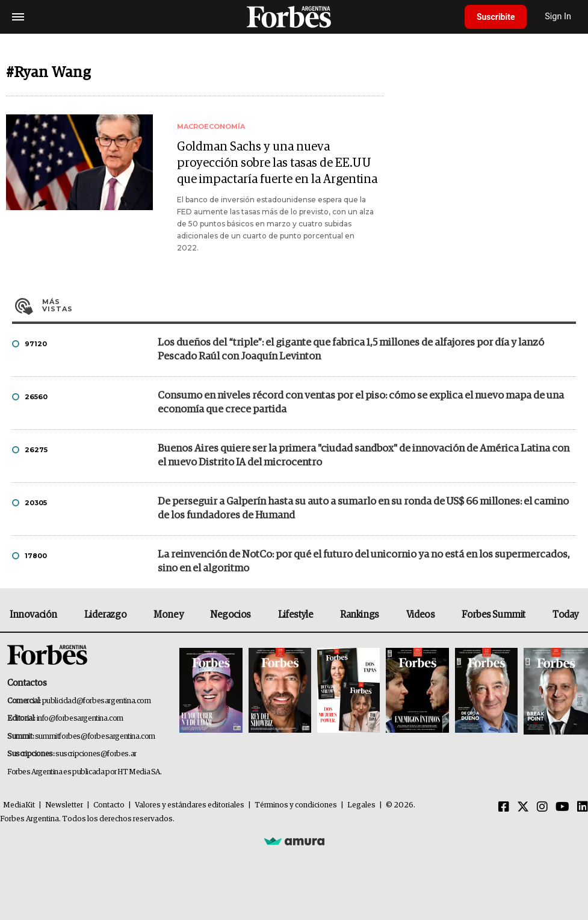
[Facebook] (504, 807)
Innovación (33, 615)
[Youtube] (562, 807)
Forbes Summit (494, 615)
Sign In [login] (559, 17)
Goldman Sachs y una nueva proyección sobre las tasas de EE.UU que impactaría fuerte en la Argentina (277, 163)
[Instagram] (542, 807)
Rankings (360, 615)
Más (309, 305)
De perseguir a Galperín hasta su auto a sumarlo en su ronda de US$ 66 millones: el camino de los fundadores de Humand (363, 509)
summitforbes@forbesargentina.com (95, 737)
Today (565, 615)
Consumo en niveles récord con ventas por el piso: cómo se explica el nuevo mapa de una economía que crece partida (361, 403)
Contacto (109, 805)
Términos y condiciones (296, 805)
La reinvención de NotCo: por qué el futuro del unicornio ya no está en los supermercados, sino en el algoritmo (364, 562)
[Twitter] (523, 807)
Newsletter (64, 805)
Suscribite (496, 17)
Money (168, 615)
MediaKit (19, 805)
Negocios (231, 615)
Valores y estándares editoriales (190, 805)
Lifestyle (296, 615)
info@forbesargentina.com (80, 719)
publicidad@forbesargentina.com (97, 701)
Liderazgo (105, 615)
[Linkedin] (583, 807)
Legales (361, 805)
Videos (421, 615)
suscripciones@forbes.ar (96, 754)
